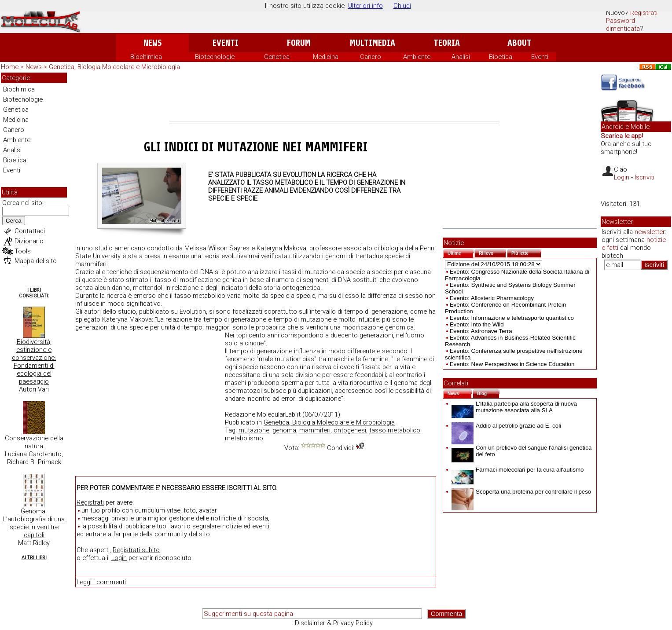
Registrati (644, 13)
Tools (23, 251)
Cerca (14, 221)
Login (119, 558)
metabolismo (244, 438)
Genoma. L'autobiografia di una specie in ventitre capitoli (34, 523)
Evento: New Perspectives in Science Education (512, 364)
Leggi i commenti (101, 582)
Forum (299, 43)
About (520, 43)
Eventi (226, 43)
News (152, 43)
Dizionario (29, 241)
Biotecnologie (215, 57)
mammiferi (315, 430)
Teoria (447, 43)
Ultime (461, 252)
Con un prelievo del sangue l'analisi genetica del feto (521, 451)
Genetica (277, 57)
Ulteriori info (365, 6)
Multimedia (373, 43)
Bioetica (501, 57)
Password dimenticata (623, 25)
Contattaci (30, 231)
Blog (488, 393)
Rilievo (492, 252)
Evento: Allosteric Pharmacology (492, 298)
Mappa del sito (36, 261)
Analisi (461, 57)
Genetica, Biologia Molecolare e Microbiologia (114, 67)
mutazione (254, 430)
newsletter (650, 232)
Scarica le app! (622, 136)
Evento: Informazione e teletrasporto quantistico (512, 318)
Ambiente (417, 57)
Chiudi (402, 6)
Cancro (371, 57)
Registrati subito (136, 550)
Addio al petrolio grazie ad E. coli (506, 426)
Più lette (526, 252)
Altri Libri (34, 558)
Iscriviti (644, 177)
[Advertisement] (334, 97)
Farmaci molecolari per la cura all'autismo (518, 470)
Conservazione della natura (34, 442)
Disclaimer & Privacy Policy (334, 623)
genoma (284, 430)
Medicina (326, 57)
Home (10, 67)
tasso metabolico (395, 430)
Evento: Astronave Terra (481, 331)
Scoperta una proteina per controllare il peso (521, 492)
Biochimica (146, 57)
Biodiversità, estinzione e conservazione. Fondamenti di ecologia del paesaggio (34, 362)
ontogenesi (350, 430)
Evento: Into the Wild (477, 324)
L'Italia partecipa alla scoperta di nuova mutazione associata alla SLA (514, 407)
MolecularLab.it (279, 414)
